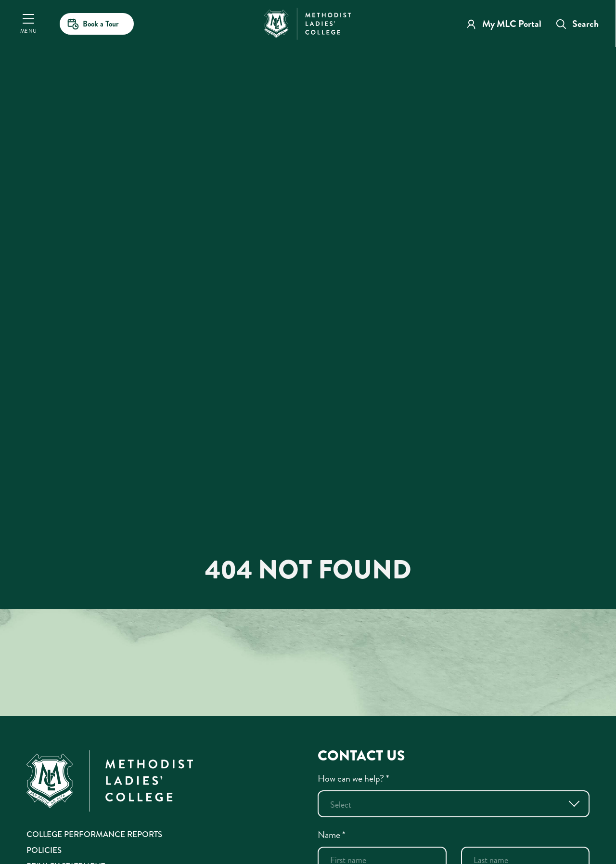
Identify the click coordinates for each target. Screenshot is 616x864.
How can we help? (353, 779)
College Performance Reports (94, 834)
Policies (44, 850)
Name (332, 835)
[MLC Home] (308, 23)
